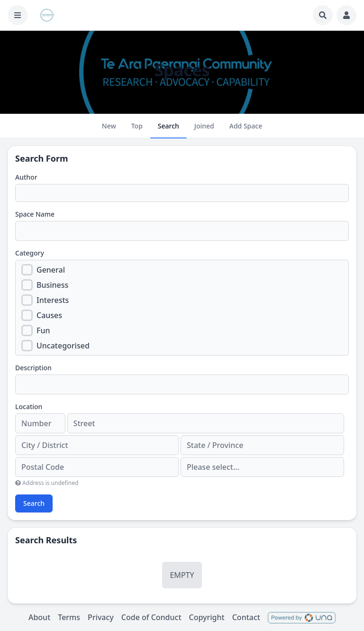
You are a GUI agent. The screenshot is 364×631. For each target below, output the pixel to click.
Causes (49, 315)
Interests (53, 300)
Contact (246, 617)
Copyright (207, 617)
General (51, 270)
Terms (69, 617)
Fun (43, 330)
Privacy (101, 617)
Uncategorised (63, 346)
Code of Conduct (151, 617)
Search (34, 503)
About (39, 617)
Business (52, 285)
